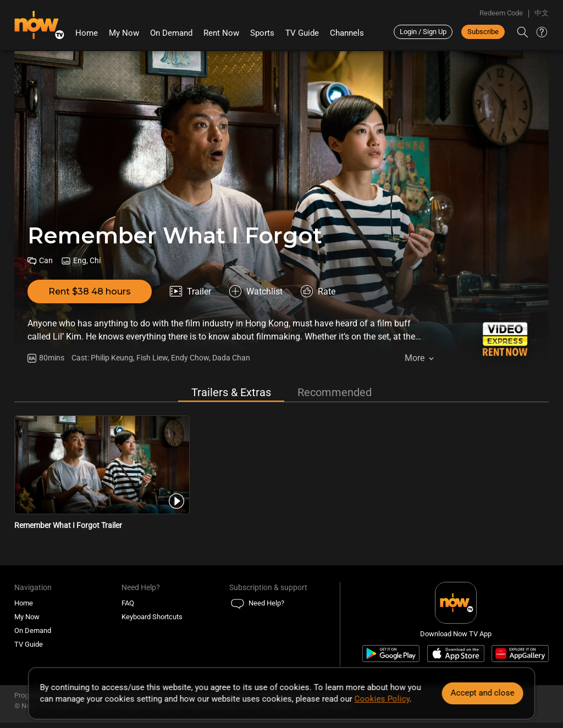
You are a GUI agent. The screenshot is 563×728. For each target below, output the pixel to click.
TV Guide (302, 33)
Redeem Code (501, 13)
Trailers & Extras (231, 392)
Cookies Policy (382, 699)
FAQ (128, 603)
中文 (542, 13)
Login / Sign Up (423, 32)
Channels (347, 33)
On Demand (171, 33)
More (415, 358)
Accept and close (482, 693)
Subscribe (483, 32)
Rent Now (221, 33)
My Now (124, 33)
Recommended (335, 392)
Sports (262, 33)
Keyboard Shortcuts (152, 617)
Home (87, 33)
